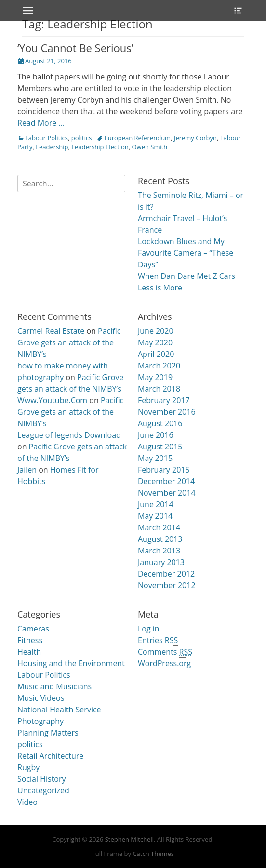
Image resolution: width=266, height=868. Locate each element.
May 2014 (155, 516)
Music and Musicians (54, 686)
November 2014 (167, 493)
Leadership (52, 147)
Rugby (28, 767)
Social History (42, 779)
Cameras (33, 629)
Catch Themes (153, 854)
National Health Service (59, 710)
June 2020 (156, 331)
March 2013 (159, 551)
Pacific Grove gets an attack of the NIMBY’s (69, 342)
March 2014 (159, 527)
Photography (40, 721)
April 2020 (156, 354)
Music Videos (41, 698)
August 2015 (160, 447)
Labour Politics (47, 138)
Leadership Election (100, 147)
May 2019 (155, 377)
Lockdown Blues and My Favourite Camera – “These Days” (186, 253)
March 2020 (159, 366)
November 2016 (167, 412)
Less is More (160, 288)
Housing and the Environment (71, 663)
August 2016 (160, 423)
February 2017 (164, 400)
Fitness (30, 640)
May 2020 (155, 342)
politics (82, 138)
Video (27, 802)
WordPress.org (164, 663)
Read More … (41, 123)
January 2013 (161, 562)
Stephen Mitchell (129, 839)
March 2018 (159, 389)
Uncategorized (43, 790)
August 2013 (160, 539)
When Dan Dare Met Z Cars (186, 276)
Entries (158, 640)
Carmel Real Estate (51, 331)
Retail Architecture (50, 756)
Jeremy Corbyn (195, 138)
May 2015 (155, 458)
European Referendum (137, 138)
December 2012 (166, 574)
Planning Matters (48, 733)
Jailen (27, 470)
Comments (165, 652)
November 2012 (167, 585)
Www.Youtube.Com (52, 400)
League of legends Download (69, 435)
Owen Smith (149, 147)
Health (29, 652)
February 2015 (164, 470)
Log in (149, 629)
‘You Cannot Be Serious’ (75, 48)
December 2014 (166, 481)
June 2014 (156, 504)
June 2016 (156, 435)
